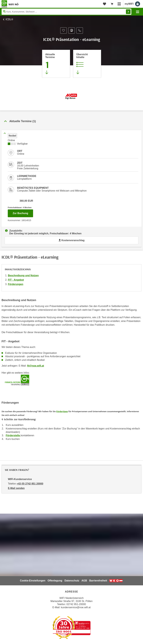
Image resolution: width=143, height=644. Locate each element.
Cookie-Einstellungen (33, 581)
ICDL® (9, 19)
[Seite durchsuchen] (66, 12)
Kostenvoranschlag (71, 240)
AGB (84, 581)
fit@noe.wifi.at (36, 366)
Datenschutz (72, 581)
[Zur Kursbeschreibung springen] (87, 64)
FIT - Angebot (16, 280)
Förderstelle (13, 435)
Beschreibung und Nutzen (23, 275)
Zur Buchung (23, 212)
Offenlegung (55, 581)
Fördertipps (62, 411)
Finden (128, 12)
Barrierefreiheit (98, 581)
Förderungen (16, 284)
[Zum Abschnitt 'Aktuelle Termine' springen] (56, 64)
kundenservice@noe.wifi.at (76, 607)
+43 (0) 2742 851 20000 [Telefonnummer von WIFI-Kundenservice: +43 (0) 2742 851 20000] (30, 484)
